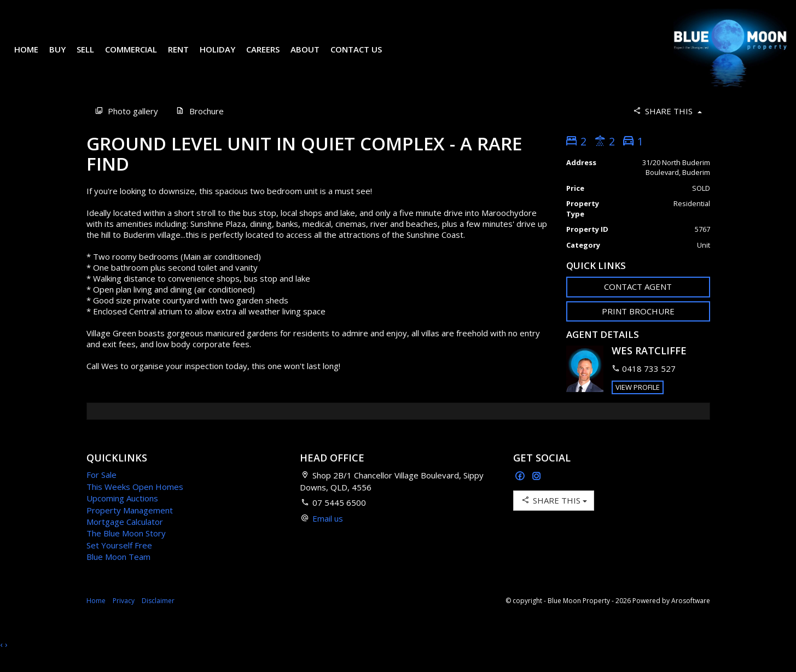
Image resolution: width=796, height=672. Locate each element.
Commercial (139, 57)
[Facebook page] (522, 492)
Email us (328, 534)
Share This (667, 127)
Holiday (225, 57)
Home (34, 57)
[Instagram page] (537, 492)
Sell (93, 57)
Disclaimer (158, 617)
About (313, 57)
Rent (186, 57)
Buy (65, 57)
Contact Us (364, 57)
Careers (271, 57)
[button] (638, 327)
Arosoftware (691, 617)
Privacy (124, 617)
